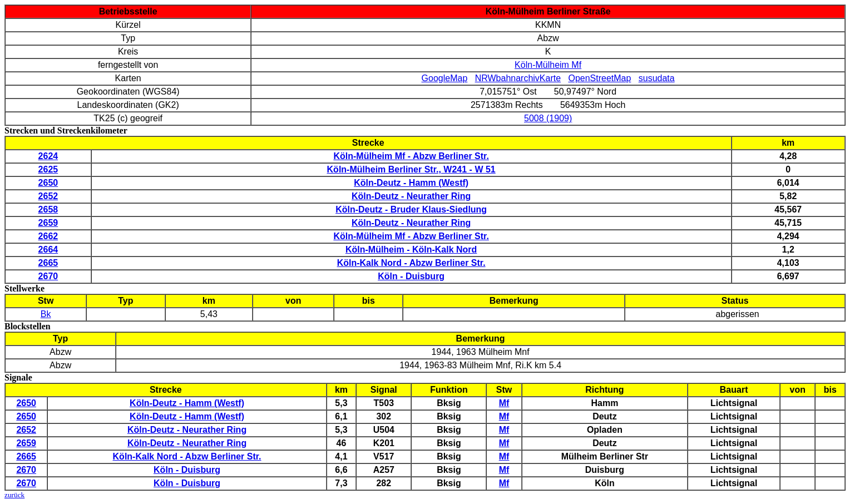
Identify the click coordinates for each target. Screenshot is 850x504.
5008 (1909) (548, 118)
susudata (657, 78)
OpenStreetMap (599, 78)
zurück (14, 495)
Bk (46, 314)
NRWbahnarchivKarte (518, 78)
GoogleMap (445, 78)
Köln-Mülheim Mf (548, 65)
